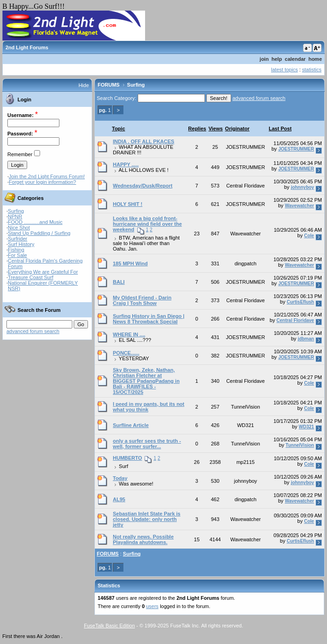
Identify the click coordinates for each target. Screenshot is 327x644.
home (315, 59)
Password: (20, 134)
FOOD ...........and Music (35, 222)
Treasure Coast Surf (31, 277)
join (264, 59)
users (152, 606)
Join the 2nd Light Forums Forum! (47, 176)
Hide (84, 85)
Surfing (16, 211)
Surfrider (18, 239)
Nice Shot (19, 228)
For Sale (18, 255)
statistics (312, 70)
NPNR (15, 217)
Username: (20, 115)
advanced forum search (33, 331)
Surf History (21, 244)
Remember (20, 154)
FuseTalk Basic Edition (109, 626)
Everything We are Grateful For (43, 272)
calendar (295, 59)
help (277, 59)
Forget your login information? (42, 182)
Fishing (16, 250)
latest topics (285, 70)
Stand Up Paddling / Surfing (39, 233)
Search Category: (117, 98)
